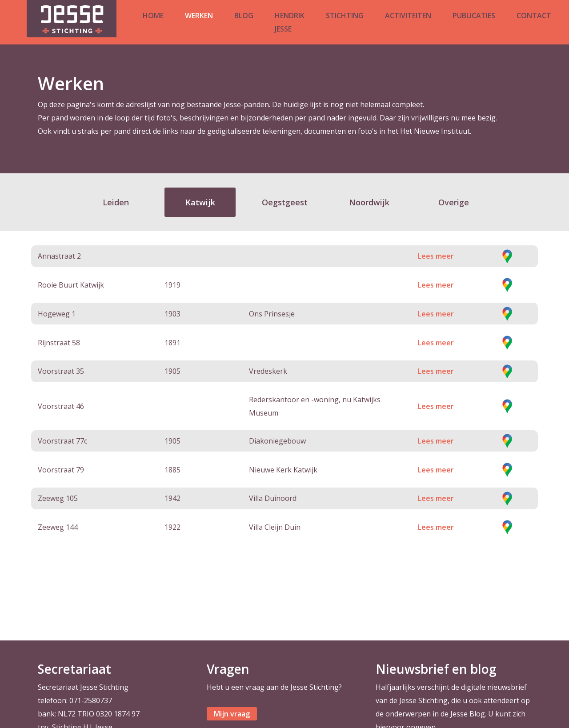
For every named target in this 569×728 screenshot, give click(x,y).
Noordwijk (369, 202)
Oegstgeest (285, 202)
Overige (454, 202)
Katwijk (200, 202)
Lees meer (436, 256)
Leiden (116, 202)
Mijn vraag (232, 714)
